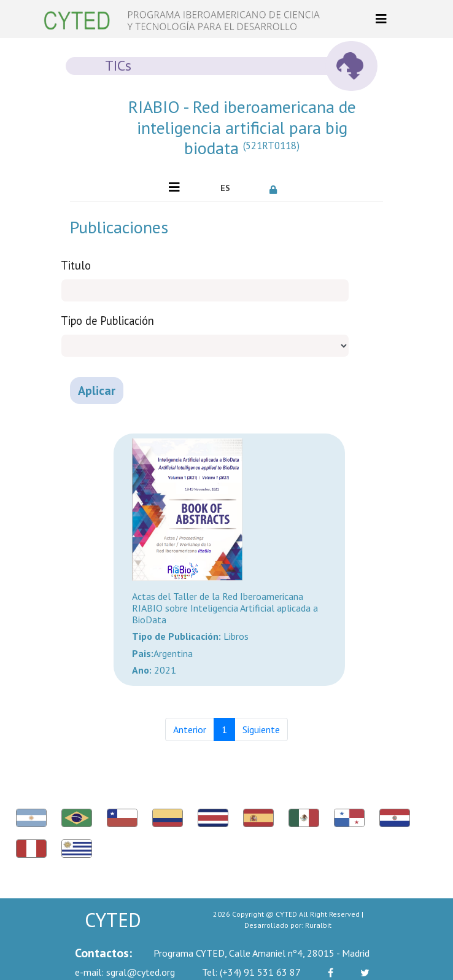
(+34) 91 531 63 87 (251, 972)
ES (225, 188)
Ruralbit (318, 925)
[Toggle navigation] (381, 19)
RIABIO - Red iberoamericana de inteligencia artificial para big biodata (242, 127)
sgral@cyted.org (125, 972)
